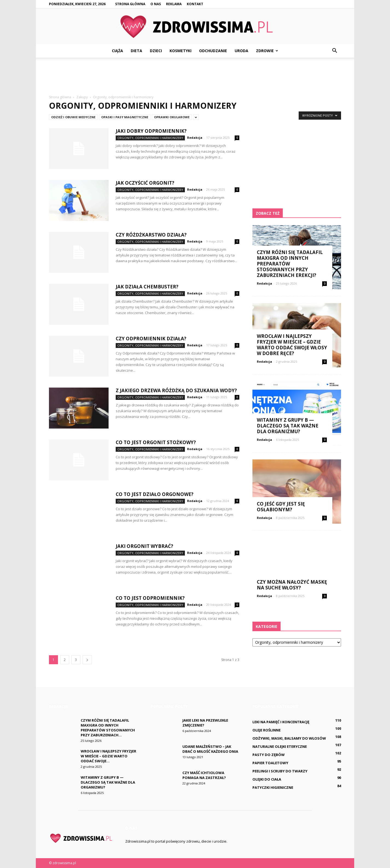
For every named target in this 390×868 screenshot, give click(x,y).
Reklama (174, 4)
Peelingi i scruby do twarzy (280, 771)
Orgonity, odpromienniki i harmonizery (150, 138)
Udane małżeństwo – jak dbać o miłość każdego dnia (210, 749)
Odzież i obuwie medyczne (73, 117)
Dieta (136, 51)
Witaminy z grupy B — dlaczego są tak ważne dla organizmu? (288, 426)
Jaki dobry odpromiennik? (151, 131)
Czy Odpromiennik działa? (151, 339)
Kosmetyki (181, 51)
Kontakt (195, 4)
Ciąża (117, 51)
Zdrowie (267, 51)
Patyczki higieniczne (273, 787)
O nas (156, 4)
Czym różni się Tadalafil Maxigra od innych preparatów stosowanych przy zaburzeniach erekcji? (290, 264)
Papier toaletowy (270, 763)
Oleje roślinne (267, 730)
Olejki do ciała (267, 779)
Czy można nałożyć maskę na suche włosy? (292, 585)
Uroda (241, 51)
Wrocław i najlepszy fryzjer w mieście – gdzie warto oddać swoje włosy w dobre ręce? (292, 345)
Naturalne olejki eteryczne (280, 746)
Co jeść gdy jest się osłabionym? (281, 507)
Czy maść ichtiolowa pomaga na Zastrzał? (204, 775)
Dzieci (156, 51)
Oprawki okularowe (172, 117)
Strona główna (130, 4)
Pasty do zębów (269, 755)
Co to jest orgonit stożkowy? (156, 442)
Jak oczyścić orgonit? (145, 183)
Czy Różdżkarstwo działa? (151, 235)
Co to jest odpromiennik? (150, 598)
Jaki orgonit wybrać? (144, 546)
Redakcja (195, 138)
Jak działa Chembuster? (147, 287)
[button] (334, 51)
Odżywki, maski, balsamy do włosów (289, 738)
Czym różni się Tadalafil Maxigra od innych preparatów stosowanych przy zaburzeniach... (108, 728)
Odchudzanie (213, 51)
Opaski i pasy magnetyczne (125, 117)
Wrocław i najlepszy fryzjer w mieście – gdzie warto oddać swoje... (108, 756)
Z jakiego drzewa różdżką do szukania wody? (176, 390)
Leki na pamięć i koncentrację (281, 722)
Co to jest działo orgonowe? (155, 494)
